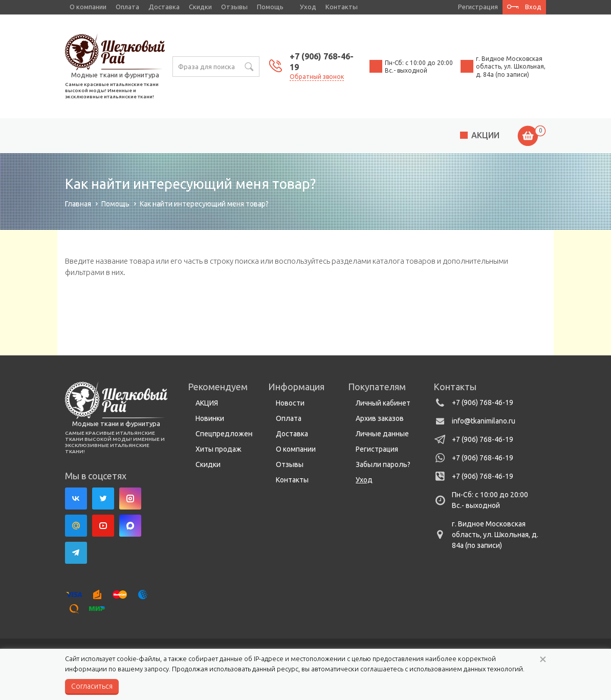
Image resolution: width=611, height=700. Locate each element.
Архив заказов (380, 418)
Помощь (270, 7)
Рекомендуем (218, 387)
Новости (290, 403)
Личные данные (382, 434)
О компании (88, 7)
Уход (308, 7)
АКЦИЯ (207, 403)
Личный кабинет (383, 403)
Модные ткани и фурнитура (115, 75)
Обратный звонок (317, 77)
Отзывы (234, 7)
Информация (296, 387)
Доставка (164, 7)
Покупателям (377, 387)
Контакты (342, 7)
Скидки (200, 7)
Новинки (210, 418)
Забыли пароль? (383, 464)
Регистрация (377, 449)
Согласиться (92, 686)
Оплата (127, 7)
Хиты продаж (219, 449)
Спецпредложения (228, 434)
